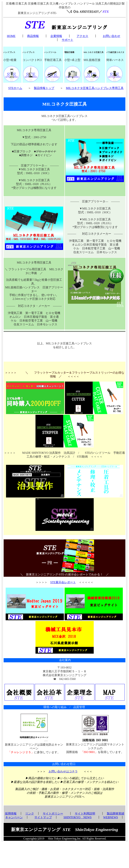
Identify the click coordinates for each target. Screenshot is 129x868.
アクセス (82, 36)
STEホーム (15, 88)
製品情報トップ (44, 88)
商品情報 (33, 36)
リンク (30, 814)
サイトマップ (43, 817)
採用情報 (11, 814)
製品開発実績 (116, 814)
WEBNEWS (111, 817)
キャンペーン (14, 817)
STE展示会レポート (63, 582)
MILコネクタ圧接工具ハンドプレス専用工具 (95, 88)
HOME (11, 36)
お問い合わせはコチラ (63, 771)
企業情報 (56, 36)
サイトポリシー (53, 814)
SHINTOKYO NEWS (78, 817)
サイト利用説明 (85, 814)
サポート (68, 40)
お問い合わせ (112, 36)
